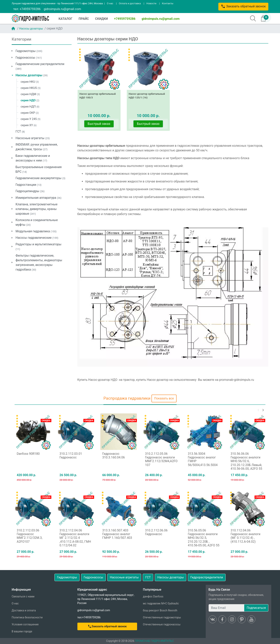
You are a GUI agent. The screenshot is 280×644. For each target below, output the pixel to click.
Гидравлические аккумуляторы (40, 178)
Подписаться (256, 608)
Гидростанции (28, 185)
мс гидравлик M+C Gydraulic (161, 603)
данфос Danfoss (153, 596)
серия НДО (30, 100)
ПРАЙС (84, 19)
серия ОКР (30, 113)
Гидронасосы (29, 58)
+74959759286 (125, 19)
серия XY (29, 125)
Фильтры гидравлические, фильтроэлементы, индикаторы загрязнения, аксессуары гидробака (39, 263)
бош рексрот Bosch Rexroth (160, 610)
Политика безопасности (27, 617)
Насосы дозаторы (31, 29)
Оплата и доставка (130, 3)
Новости (151, 3)
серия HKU (30, 82)
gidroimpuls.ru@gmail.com (62, 9)
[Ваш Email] (227, 608)
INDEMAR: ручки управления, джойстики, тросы (37, 147)
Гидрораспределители (207, 577)
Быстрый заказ (99, 124)
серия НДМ (30, 94)
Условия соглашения (25, 624)
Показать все (164, 398)
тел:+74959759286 (89, 617)
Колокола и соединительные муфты (37, 222)
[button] (258, 410)
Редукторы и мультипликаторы (38, 246)
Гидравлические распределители (40, 66)
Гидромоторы (29, 51)
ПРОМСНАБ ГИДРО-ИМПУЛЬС (154, 641)
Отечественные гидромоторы (162, 617)
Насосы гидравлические (37, 238)
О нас (110, 3)
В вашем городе (22, 631)
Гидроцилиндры (30, 191)
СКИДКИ (101, 19)
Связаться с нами (23, 596)
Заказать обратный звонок (243, 6)
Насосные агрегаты (33, 138)
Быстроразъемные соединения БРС (39, 169)
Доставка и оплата (24, 610)
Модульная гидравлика (36, 231)
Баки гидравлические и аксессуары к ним (33, 158)
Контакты (168, 3)
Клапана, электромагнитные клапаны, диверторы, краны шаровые (36, 209)
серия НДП (30, 107)
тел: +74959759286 (27, 9)
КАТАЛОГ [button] (65, 19)
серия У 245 (31, 119)
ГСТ (20, 131)
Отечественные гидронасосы (162, 624)
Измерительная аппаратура (38, 198)
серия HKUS (31, 88)
